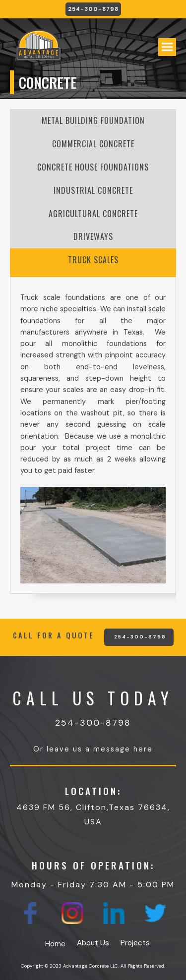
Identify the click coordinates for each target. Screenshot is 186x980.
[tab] (93, 121)
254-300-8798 (93, 9)
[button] (167, 47)
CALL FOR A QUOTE (54, 635)
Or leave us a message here (93, 749)
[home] (36, 49)
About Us (93, 943)
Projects (135, 943)
